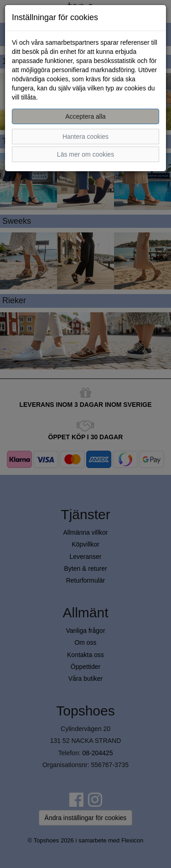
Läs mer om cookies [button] (85, 154)
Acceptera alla (85, 116)
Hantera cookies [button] (85, 137)
